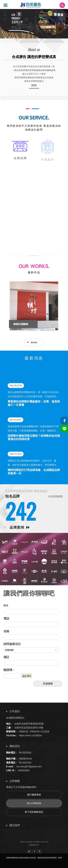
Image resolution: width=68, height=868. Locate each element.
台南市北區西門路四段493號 (29, 724)
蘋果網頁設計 (34, 845)
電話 (6, 618)
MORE (34, 85)
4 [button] (5, 12)
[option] (34, 24)
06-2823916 (25, 753)
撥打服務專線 (34, 795)
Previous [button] (5, 306)
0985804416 (25, 759)
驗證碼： (9, 670)
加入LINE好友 (34, 803)
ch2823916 (24, 770)
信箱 (6, 631)
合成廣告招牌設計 (15, 718)
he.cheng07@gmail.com (29, 767)
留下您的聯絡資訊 (34, 812)
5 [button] (5, 16)
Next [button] (63, 306)
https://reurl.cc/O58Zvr (31, 735)
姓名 (6, 605)
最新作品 (34, 272)
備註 (6, 657)
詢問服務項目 (12, 644)
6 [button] (5, 19)
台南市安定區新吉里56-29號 (29, 728)
